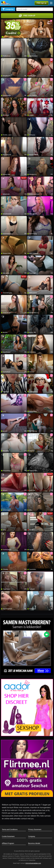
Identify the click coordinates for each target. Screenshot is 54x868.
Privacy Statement (35, 829)
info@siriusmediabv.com (33, 863)
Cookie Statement (8, 836)
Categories (8, 9)
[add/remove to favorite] (3, 40)
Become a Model (34, 843)
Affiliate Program (8, 843)
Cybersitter (32, 860)
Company (32, 836)
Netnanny (24, 860)
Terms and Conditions (10, 829)
